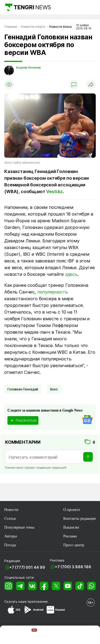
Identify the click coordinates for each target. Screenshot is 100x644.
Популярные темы (19, 527)
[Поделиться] (91, 84)
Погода (10, 545)
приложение (38, 602)
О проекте (72, 510)
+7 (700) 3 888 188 (73, 567)
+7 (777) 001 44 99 (27, 567)
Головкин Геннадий (23, 389)
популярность (53, 292)
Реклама (70, 536)
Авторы (11, 536)
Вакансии (71, 527)
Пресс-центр (74, 545)
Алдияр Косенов (28, 68)
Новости (11, 510)
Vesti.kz (54, 191)
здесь (71, 274)
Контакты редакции (79, 518)
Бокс (54, 389)
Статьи (10, 518)
